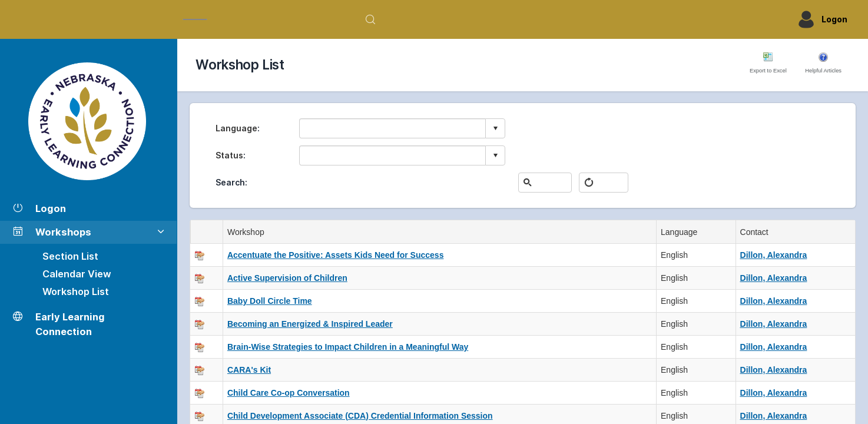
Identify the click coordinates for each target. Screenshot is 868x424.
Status (229, 155)
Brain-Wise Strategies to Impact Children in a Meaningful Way (348, 347)
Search (230, 182)
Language (236, 128)
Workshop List (76, 291)
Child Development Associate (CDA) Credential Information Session (360, 416)
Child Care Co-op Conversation (289, 393)
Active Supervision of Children (287, 278)
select (495, 128)
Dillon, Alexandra (774, 255)
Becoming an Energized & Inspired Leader (310, 324)
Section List (70, 256)
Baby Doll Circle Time (270, 301)
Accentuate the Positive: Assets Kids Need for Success (336, 255)
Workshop (248, 232)
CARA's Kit (249, 370)
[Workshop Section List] (88, 121)
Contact (757, 232)
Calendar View (77, 274)
